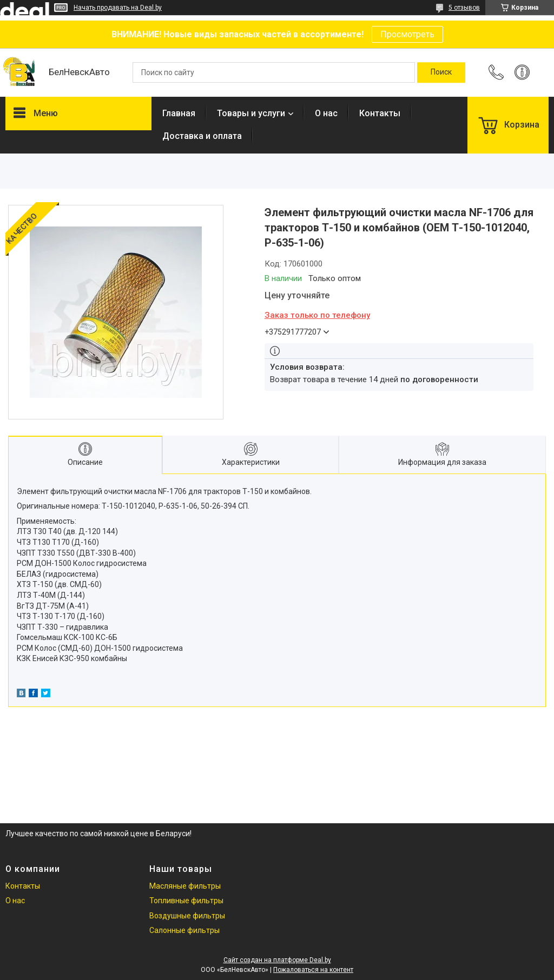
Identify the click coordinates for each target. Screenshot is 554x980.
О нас (326, 113)
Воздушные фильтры (187, 916)
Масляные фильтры (185, 886)
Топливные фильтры (186, 901)
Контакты (380, 113)
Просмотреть (407, 34)
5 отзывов (464, 8)
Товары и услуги (251, 113)
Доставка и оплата (202, 136)
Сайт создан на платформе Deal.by (277, 960)
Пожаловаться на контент (313, 970)
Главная (179, 113)
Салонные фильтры (184, 930)
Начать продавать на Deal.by (118, 8)
